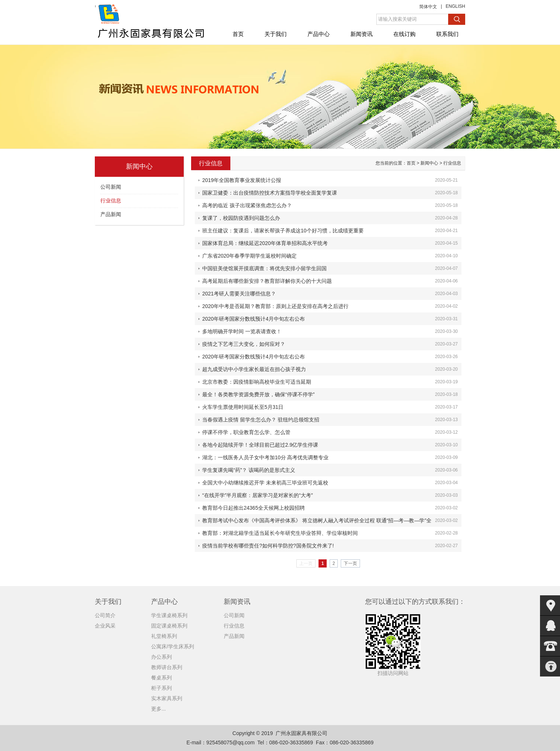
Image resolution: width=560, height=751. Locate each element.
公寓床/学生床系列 (173, 646)
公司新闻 (111, 187)
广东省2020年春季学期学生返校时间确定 (249, 256)
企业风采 (105, 626)
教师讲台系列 (167, 667)
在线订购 (404, 34)
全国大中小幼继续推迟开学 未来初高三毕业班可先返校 (265, 483)
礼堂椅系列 (164, 636)
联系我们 (447, 34)
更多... (159, 709)
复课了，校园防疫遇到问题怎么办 (241, 218)
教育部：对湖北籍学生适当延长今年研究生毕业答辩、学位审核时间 (280, 533)
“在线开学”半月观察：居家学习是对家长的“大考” (258, 495)
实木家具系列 (167, 698)
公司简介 (105, 615)
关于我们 (276, 34)
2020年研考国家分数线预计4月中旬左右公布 (254, 319)
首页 (238, 34)
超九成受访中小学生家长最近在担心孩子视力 (254, 369)
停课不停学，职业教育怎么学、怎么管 (246, 432)
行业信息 (111, 201)
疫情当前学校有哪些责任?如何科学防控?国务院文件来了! (268, 546)
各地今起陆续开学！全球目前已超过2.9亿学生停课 (260, 445)
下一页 (350, 563)
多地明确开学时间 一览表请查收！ (242, 331)
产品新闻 (111, 214)
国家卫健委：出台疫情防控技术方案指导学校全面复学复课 (270, 193)
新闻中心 (429, 163)
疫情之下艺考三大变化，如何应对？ (244, 344)
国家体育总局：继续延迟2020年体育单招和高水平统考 (265, 243)
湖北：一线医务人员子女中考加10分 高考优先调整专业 (265, 457)
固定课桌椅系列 (169, 626)
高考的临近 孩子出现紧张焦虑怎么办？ (247, 205)
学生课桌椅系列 (169, 615)
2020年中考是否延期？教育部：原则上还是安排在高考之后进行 (275, 306)
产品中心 (319, 34)
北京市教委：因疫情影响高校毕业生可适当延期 (257, 382)
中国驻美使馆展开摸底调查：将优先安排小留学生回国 (264, 268)
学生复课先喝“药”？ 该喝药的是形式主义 (249, 470)
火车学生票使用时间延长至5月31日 (243, 407)
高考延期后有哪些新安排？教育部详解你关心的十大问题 (267, 281)
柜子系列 (161, 688)
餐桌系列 (161, 678)
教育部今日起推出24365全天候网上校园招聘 (254, 508)
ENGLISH (455, 6)
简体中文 (428, 7)
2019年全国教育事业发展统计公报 (242, 180)
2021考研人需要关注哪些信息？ (239, 294)
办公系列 (161, 657)
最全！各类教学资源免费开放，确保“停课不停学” (258, 394)
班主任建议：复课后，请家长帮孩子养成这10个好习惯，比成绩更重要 (283, 231)
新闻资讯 (361, 34)
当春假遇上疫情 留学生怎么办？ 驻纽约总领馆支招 (261, 420)
